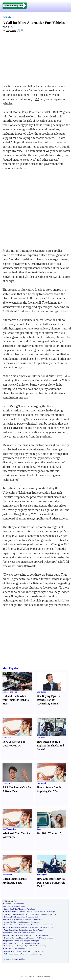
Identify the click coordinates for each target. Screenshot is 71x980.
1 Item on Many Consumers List (26, 917)
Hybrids (7, 917)
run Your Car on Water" (27, 933)
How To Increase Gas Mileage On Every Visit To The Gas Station (28, 927)
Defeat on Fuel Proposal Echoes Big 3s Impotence (23, 919)
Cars (39, 829)
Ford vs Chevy (11, 742)
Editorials (7, 17)
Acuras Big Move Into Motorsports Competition (22, 922)
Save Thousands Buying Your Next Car (30, 951)
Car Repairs (42, 783)
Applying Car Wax (48, 791)
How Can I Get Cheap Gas (30, 943)
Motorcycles (42, 875)
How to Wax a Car (48, 787)
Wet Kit (41, 833)
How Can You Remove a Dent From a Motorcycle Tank (51, 883)
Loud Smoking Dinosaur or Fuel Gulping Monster (34, 938)
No (12, 917)
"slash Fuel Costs (11, 933)
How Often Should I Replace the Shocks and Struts (50, 746)
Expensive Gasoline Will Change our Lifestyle (21, 941)
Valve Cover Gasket (12, 954)
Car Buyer (41, 692)
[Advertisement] (30, 59)
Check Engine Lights (15, 879)
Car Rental (7, 783)
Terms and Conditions (43, 976)
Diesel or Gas (9, 938)
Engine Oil (7, 875)
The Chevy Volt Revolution (14, 948)
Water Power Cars (11, 930)
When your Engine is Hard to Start (16, 700)
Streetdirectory (31, 976)
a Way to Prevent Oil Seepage (31, 954)
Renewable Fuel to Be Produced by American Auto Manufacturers (29, 925)
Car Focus (7, 738)
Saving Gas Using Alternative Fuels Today (20, 909)
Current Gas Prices (11, 943)
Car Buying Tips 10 (48, 696)
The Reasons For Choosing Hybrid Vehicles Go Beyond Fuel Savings (30, 914)
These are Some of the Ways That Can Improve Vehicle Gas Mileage (30, 911)
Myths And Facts (12, 883)
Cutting (7, 946)
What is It (54, 833)
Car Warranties (9, 829)
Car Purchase (9, 951)
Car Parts (41, 738)
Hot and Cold (10, 696)
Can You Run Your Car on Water (31, 930)
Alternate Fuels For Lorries (14, 904)
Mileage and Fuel (10, 692)
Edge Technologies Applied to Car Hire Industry (28, 946)
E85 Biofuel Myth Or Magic (15, 906)
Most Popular (10, 668)
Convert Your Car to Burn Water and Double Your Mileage (26, 935)
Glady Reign (11, 31)
